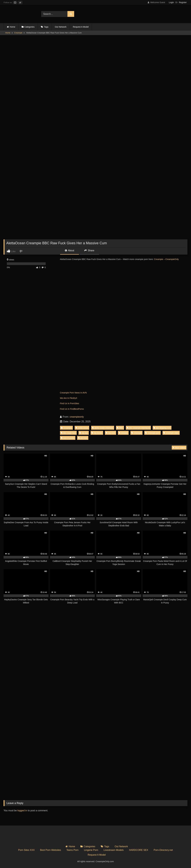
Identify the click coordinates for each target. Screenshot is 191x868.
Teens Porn (72, 850)
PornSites (75, 403)
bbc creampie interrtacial (138, 428)
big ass (84, 433)
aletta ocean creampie (103, 428)
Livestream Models (114, 850)
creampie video (171, 433)
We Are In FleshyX (69, 398)
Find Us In (65, 403)
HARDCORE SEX (139, 850)
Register (183, 2)
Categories (30, 27)
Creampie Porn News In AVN (73, 393)
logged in (22, 811)
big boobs (97, 433)
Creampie (18, 33)
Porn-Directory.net (163, 850)
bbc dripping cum (162, 428)
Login (171, 2)
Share (89, 250)
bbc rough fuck (68, 433)
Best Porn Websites (51, 850)
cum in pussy (68, 438)
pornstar (83, 438)
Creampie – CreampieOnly (166, 259)
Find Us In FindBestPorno (72, 409)
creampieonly (77, 417)
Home (12, 27)
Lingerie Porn (91, 850)
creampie (136, 433)
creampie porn (153, 433)
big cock (110, 433)
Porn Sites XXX (26, 850)
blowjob (123, 433)
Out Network (61, 27)
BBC (120, 428)
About (70, 250)
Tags (46, 27)
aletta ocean (82, 428)
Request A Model (81, 27)
